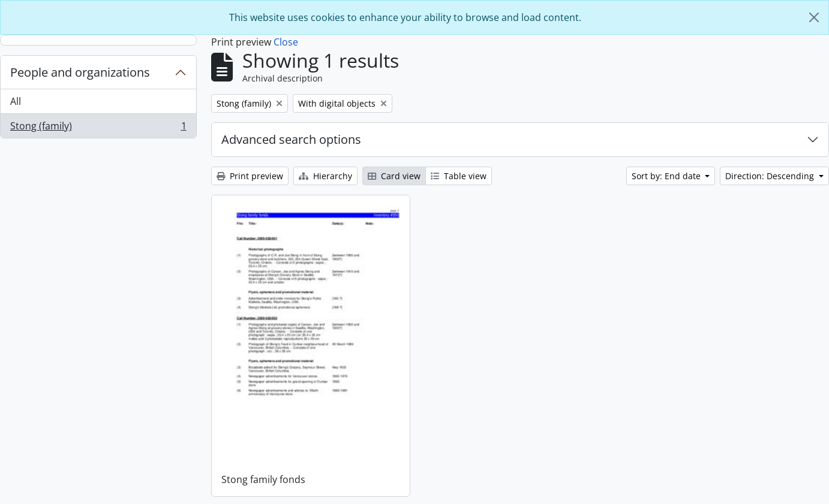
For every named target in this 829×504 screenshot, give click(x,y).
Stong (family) (98, 128)
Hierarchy (325, 176)
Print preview (250, 176)
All (16, 101)
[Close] (814, 17)
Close (286, 42)
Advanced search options (291, 139)
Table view (459, 176)
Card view (394, 176)
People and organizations (80, 72)
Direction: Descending (771, 176)
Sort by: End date (667, 176)
